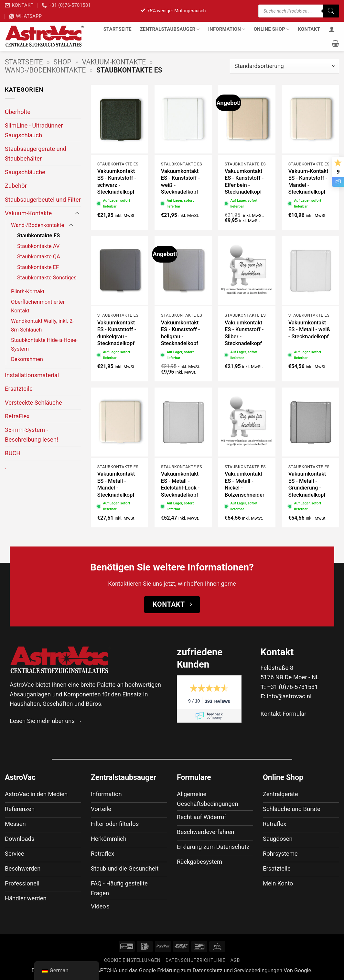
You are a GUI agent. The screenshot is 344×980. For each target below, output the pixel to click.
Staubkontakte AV (38, 246)
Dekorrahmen (27, 359)
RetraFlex (17, 416)
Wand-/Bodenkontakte (45, 70)
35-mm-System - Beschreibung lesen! (32, 434)
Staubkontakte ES (38, 236)
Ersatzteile (19, 389)
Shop (62, 62)
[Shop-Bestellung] (285, 66)
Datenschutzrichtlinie (195, 960)
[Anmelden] (332, 29)
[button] (335, 43)
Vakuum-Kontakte (114, 62)
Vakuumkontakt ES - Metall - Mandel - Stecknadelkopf (116, 484)
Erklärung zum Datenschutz (190, 970)
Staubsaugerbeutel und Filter (43, 200)
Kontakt (309, 29)
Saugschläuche (25, 172)
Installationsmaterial (32, 375)
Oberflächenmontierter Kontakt (38, 306)
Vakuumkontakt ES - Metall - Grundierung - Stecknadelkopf (307, 484)
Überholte (18, 112)
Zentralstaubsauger (170, 29)
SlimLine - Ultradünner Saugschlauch (34, 130)
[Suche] (331, 11)
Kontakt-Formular (284, 714)
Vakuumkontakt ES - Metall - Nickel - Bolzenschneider (245, 484)
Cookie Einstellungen (132, 960)
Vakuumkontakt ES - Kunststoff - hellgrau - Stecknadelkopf (181, 333)
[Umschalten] (77, 213)
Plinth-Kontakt (28, 292)
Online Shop (272, 29)
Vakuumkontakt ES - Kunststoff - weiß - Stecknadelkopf (181, 182)
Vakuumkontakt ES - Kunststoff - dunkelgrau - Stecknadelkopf (117, 333)
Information (227, 29)
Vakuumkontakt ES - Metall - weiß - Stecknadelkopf (309, 330)
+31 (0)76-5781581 (293, 687)
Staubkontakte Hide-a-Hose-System (44, 344)
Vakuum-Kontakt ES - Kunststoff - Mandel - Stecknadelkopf (308, 182)
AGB (235, 960)
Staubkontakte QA (39, 257)
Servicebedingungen (258, 970)
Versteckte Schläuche (33, 403)
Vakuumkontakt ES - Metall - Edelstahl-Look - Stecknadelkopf (180, 484)
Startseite (118, 29)
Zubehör (16, 186)
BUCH (13, 453)
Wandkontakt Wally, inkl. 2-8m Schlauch (43, 325)
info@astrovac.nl (289, 696)
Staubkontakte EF (38, 267)
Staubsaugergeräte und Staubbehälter (36, 153)
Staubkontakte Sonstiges (47, 278)
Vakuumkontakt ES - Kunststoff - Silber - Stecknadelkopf (244, 333)
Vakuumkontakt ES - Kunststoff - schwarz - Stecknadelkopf (117, 182)
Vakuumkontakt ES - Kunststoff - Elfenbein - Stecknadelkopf (244, 182)
